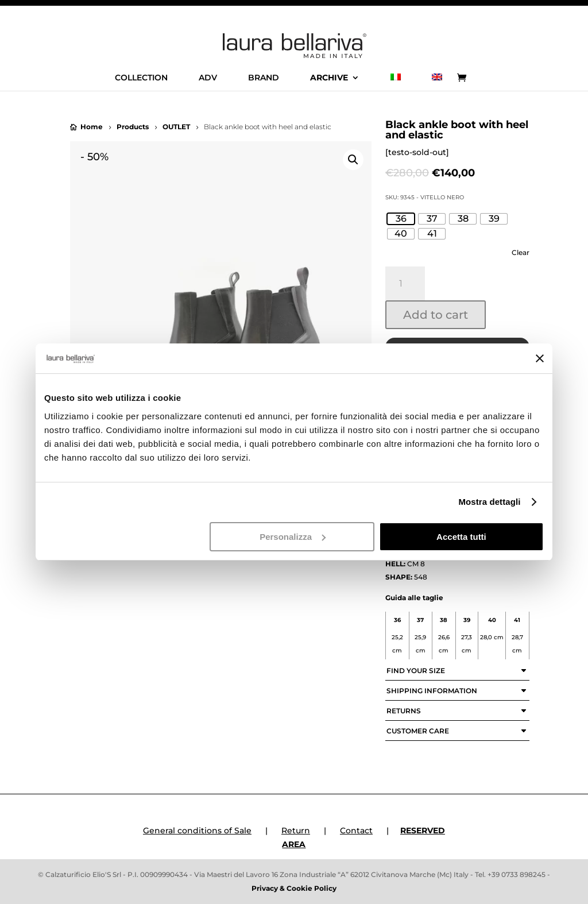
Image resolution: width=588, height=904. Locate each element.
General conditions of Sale (197, 830)
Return (296, 830)
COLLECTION (141, 78)
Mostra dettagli (489, 502)
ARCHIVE (329, 78)
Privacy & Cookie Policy (294, 888)
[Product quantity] (405, 283)
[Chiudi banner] (540, 358)
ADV (208, 78)
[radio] (401, 219)
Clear (521, 253)
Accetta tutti (461, 537)
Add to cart (436, 315)
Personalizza (293, 537)
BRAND (264, 78)
